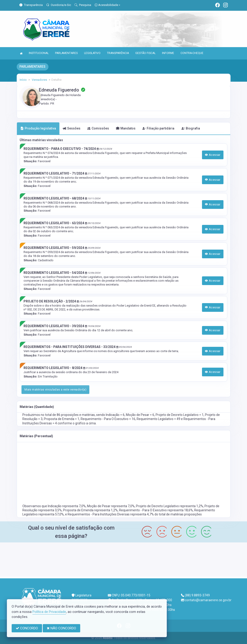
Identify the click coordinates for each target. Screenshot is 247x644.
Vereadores (39, 80)
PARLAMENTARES (66, 53)
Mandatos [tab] (126, 128)
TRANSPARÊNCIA (118, 53)
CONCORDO (27, 628)
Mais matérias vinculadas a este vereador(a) (55, 389)
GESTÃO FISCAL (145, 53)
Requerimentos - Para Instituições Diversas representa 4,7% (111, 514)
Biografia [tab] (191, 128)
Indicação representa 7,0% (67, 506)
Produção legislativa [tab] (38, 128)
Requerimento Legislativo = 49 (159, 419)
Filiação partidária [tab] (158, 128)
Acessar (213, 155)
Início (23, 80)
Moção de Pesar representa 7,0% (111, 506)
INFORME (168, 53)
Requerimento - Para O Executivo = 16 (108, 419)
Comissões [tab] (98, 128)
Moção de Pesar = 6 (140, 415)
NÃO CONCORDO (61, 628)
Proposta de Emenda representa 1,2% (90, 510)
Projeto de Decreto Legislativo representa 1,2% (170, 506)
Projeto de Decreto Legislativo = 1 (180, 415)
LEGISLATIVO (92, 53)
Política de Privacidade (49, 612)
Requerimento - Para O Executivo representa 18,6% (156, 510)
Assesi (108, 638)
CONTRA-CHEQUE (192, 53)
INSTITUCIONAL (39, 53)
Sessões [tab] (72, 128)
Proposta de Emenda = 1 (62, 419)
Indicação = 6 (115, 415)
